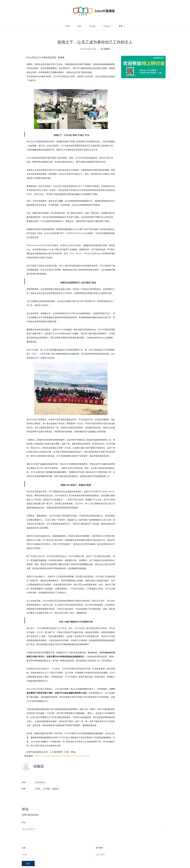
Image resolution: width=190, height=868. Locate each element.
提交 (28, 858)
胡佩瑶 (107, 43)
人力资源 (46, 783)
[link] (71, 85)
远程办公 (56, 783)
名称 (24, 842)
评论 (24, 817)
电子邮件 (99, 842)
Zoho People (40, 777)
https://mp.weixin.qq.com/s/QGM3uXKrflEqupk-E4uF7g (62, 750)
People (38, 783)
